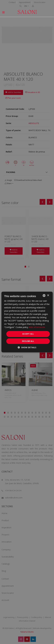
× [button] (48, 295)
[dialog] (27, 322)
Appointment (25, 2)
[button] (27, 347)
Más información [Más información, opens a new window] (37, 327)
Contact (12, 2)
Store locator (40, 2)
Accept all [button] (28, 334)
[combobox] (44, 296)
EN (26, 6)
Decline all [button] (28, 341)
